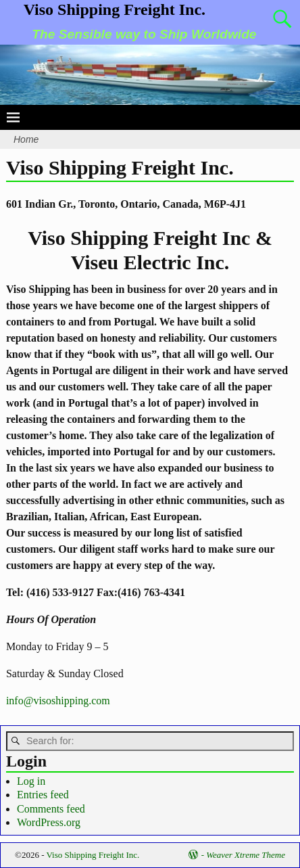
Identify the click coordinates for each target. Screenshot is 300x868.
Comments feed (51, 809)
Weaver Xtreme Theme (246, 855)
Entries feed (43, 795)
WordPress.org (49, 822)
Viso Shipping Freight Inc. (115, 9)
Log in (31, 781)
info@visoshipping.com (58, 701)
